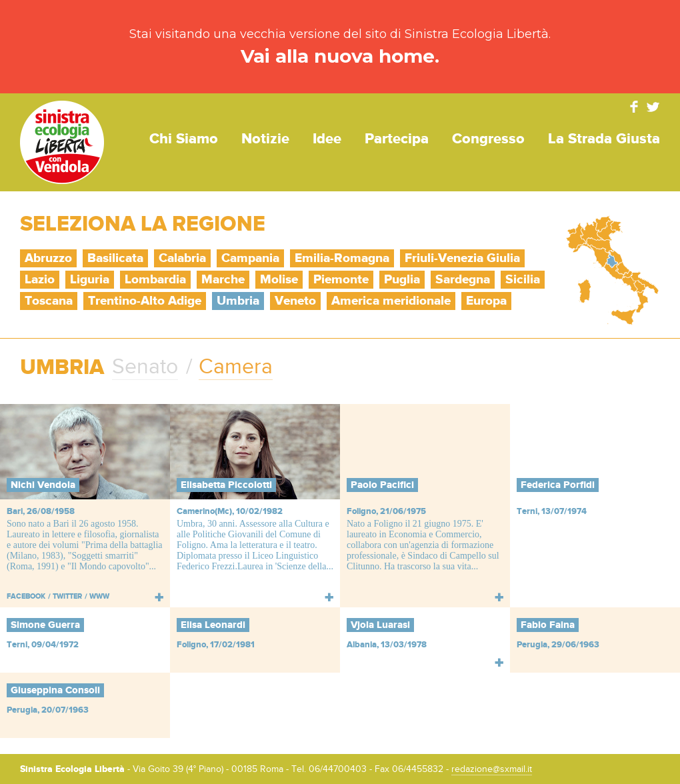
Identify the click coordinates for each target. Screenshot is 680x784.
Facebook (634, 107)
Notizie (265, 139)
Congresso (488, 139)
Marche (223, 280)
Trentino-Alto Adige (145, 301)
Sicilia (523, 280)
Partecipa (397, 139)
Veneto (295, 301)
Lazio (40, 280)
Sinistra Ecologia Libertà (62, 142)
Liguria (90, 280)
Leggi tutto (159, 597)
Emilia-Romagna (342, 258)
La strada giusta (604, 139)
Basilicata (115, 258)
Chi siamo (184, 139)
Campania (250, 258)
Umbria (238, 301)
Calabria (182, 258)
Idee (327, 139)
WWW (99, 596)
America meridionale (391, 301)
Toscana (49, 301)
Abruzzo (48, 258)
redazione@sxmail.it (492, 769)
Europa (486, 301)
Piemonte (341, 280)
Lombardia (155, 280)
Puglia (402, 280)
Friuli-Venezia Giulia (462, 258)
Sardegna (463, 280)
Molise (279, 280)
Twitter (653, 107)
